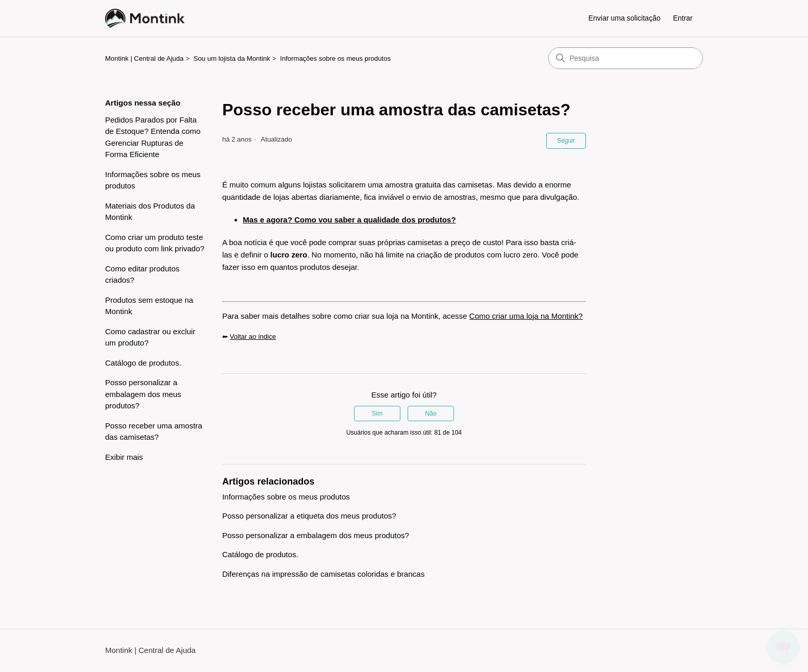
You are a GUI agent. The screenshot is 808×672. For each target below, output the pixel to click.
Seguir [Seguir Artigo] (566, 141)
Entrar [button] (683, 18)
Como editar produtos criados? (142, 274)
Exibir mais (124, 457)
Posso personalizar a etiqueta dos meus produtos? (309, 516)
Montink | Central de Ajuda (144, 58)
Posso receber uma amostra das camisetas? (154, 432)
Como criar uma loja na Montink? (526, 316)
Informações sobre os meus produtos (336, 58)
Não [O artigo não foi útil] (431, 413)
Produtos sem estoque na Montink (149, 306)
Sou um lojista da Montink (232, 58)
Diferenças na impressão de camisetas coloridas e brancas (323, 574)
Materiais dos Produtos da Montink (150, 212)
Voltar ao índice (253, 337)
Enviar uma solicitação (625, 18)
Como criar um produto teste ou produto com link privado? (155, 243)
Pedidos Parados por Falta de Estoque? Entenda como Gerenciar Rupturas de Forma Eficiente (153, 137)
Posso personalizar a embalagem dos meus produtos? (143, 394)
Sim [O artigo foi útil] (377, 413)
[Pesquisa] (626, 58)
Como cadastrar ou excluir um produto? (150, 337)
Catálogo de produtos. (143, 363)
